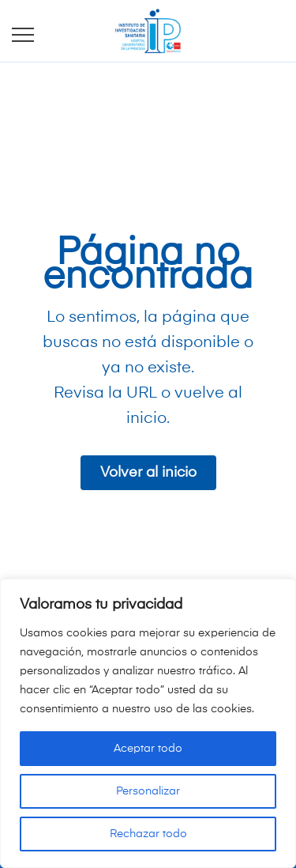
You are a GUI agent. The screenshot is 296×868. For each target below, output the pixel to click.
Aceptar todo (148, 749)
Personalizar (148, 791)
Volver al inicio (148, 473)
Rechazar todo (148, 834)
